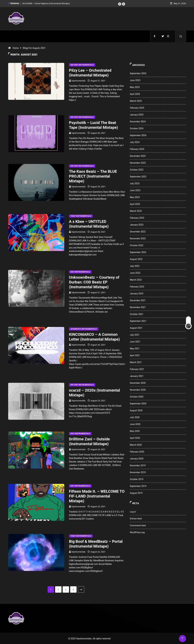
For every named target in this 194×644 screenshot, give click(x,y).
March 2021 (136, 362)
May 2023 (135, 197)
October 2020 (137, 396)
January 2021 (137, 376)
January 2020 (137, 458)
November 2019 (138, 472)
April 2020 (135, 437)
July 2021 (135, 334)
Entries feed (136, 518)
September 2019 (138, 486)
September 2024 (138, 135)
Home (16, 48)
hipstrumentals (79, 80)
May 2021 (135, 348)
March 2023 (136, 211)
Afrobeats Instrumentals (84, 328)
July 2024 (135, 142)
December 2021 (138, 300)
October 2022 (137, 245)
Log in (133, 511)
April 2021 (135, 355)
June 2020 (135, 424)
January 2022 (137, 293)
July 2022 (135, 266)
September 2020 (138, 403)
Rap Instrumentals (80, 271)
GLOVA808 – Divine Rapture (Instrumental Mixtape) (46, 3)
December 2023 (138, 155)
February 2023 (137, 217)
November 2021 (138, 307)
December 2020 (138, 382)
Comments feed (138, 525)
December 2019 (138, 465)
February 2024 (137, 149)
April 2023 (135, 204)
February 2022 (137, 286)
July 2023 (135, 183)
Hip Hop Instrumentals (82, 64)
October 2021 (137, 314)
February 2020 (137, 451)
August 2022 (136, 259)
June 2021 (135, 341)
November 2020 (138, 389)
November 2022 (138, 238)
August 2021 (136, 327)
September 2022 (138, 252)
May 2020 (135, 431)
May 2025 (135, 87)
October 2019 (137, 479)
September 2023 (138, 176)
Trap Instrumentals (81, 216)
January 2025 (137, 114)
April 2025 (135, 94)
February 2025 (137, 107)
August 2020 (136, 410)
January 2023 (137, 224)
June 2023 (135, 190)
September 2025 (138, 73)
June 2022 (135, 272)
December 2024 (138, 121)
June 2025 (135, 80)
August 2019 (136, 493)
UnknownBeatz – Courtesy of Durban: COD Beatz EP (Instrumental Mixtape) (94, 282)
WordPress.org (137, 532)
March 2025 (136, 100)
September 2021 (138, 321)
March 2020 (136, 444)
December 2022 (138, 231)
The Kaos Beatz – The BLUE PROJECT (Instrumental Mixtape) (93, 176)
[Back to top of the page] (182, 638)
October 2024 (137, 128)
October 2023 (137, 169)
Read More (77, 105)
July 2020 (135, 417)
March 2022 (136, 279)
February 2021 (137, 369)
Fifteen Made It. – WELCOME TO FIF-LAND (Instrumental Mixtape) (97, 496)
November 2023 (138, 162)
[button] (120, 4)
